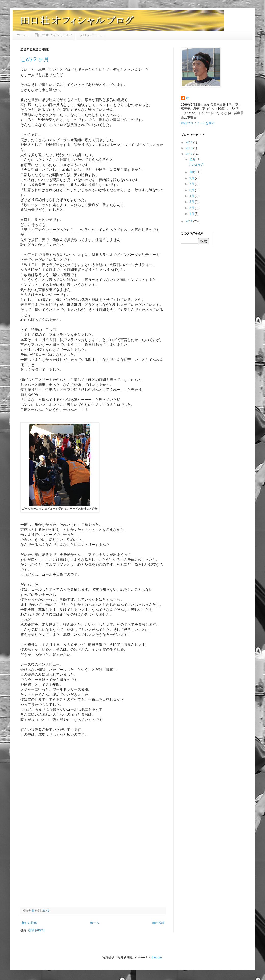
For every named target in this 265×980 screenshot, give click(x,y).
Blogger (157, 957)
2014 (190, 142)
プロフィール (90, 35)
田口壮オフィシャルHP (53, 35)
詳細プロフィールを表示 (198, 123)
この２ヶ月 (35, 59)
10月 (193, 172)
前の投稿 (158, 923)
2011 (190, 221)
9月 (192, 178)
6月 (192, 190)
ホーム (22, 35)
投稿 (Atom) (36, 930)
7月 (192, 184)
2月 (192, 208)
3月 (192, 202)
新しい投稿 (29, 923)
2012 (190, 154)
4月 (192, 196)
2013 (190, 148)
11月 (193, 159)
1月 (192, 214)
